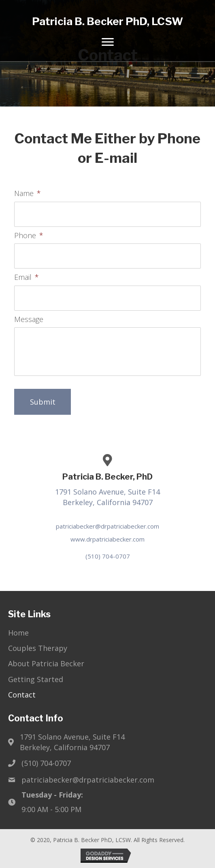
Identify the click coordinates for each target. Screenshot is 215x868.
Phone (29, 236)
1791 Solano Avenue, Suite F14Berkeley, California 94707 (72, 742)
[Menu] (108, 42)
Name (28, 193)
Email (27, 277)
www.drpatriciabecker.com (107, 539)
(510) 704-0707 (108, 556)
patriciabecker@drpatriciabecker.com (107, 526)
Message (29, 319)
